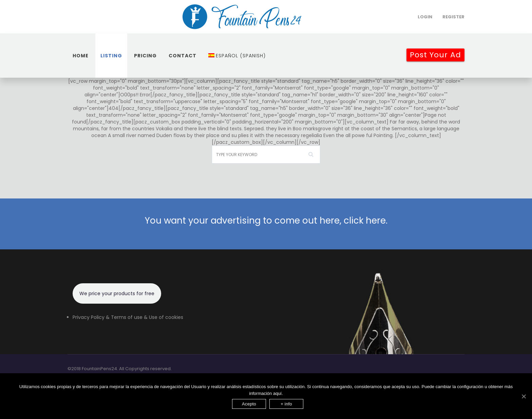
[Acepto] (524, 396)
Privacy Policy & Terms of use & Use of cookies (128, 317)
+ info (286, 404)
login (425, 17)
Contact (183, 56)
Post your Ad (435, 55)
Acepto (249, 404)
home (81, 56)
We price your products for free (117, 293)
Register (453, 17)
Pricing (145, 56)
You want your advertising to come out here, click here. (266, 221)
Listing (111, 56)
